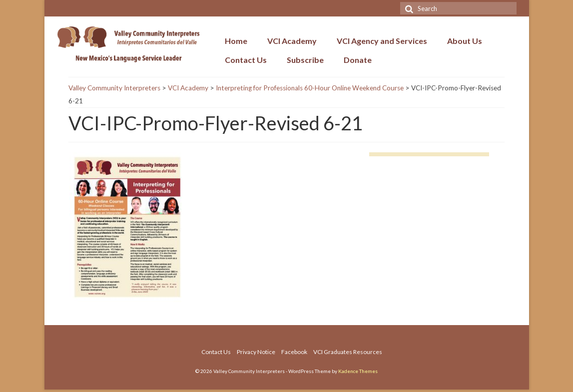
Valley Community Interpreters (114, 88)
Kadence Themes (358, 371)
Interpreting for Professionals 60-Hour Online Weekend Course (310, 88)
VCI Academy (188, 88)
